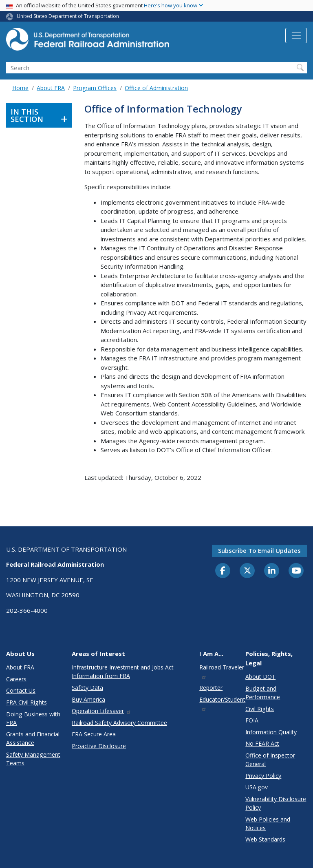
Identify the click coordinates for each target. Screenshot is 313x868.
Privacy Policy (263, 776)
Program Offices (95, 88)
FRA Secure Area (94, 734)
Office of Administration (156, 88)
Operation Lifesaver (101, 711)
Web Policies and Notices (268, 824)
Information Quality (271, 732)
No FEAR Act (262, 743)
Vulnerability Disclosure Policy (276, 803)
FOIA (252, 720)
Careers (16, 679)
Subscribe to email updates (259, 550)
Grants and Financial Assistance (33, 738)
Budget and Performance (263, 693)
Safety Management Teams (33, 759)
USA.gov (257, 787)
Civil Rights (260, 709)
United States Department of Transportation (68, 16)
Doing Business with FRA (33, 718)
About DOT (260, 677)
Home (20, 88)
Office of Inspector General (270, 760)
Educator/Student (222, 703)
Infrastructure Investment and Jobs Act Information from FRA (123, 671)
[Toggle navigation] (296, 35)
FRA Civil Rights (26, 702)
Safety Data (87, 688)
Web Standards (265, 839)
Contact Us (21, 690)
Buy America (88, 699)
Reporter (211, 688)
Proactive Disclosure (99, 746)
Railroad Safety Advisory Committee (119, 723)
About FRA (51, 88)
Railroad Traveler (222, 671)
